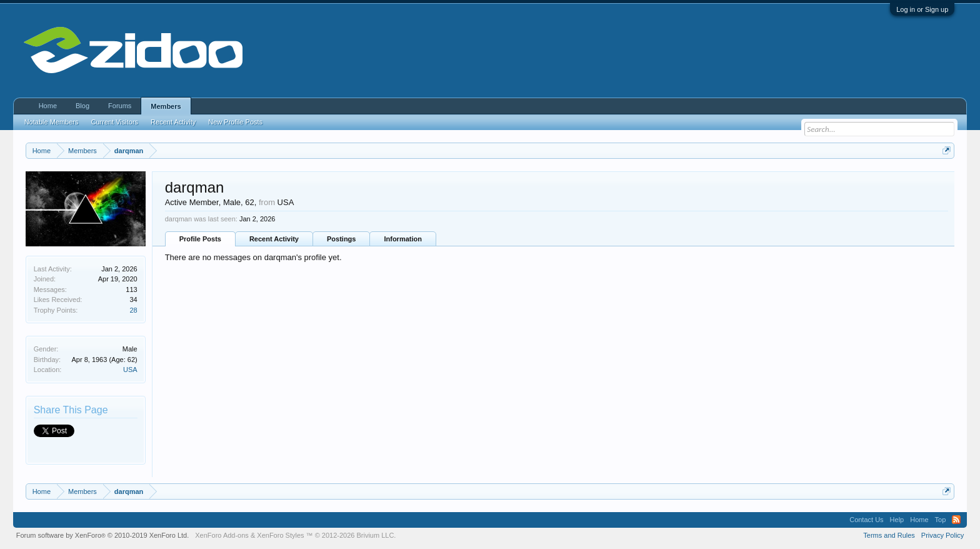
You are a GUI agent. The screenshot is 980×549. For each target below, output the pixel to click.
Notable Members (52, 122)
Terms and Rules (889, 535)
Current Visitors (115, 122)
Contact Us (866, 520)
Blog (82, 106)
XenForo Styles (280, 535)
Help (897, 520)
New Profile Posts (235, 122)
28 (133, 310)
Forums (120, 106)
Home (48, 106)
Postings (341, 239)
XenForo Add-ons (222, 535)
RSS (956, 520)
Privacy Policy (942, 535)
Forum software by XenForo (103, 535)
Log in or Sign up (922, 9)
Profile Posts (200, 239)
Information (403, 239)
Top (941, 520)
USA (130, 370)
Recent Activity (274, 239)
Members (166, 106)
